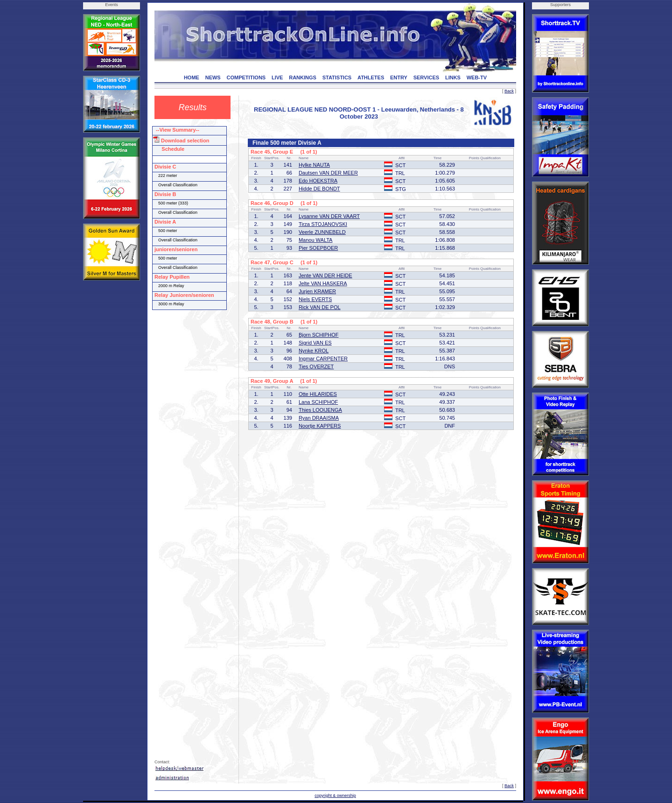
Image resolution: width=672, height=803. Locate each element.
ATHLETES (371, 77)
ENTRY (399, 77)
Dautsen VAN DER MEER (328, 173)
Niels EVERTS (315, 299)
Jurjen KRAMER (317, 291)
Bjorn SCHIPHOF (319, 335)
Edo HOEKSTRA (318, 181)
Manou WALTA (316, 240)
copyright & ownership (335, 796)
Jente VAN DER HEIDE (325, 275)
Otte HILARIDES (318, 394)
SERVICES (426, 77)
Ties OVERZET (316, 366)
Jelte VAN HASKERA (323, 283)
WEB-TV (477, 77)
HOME (192, 77)
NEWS (213, 77)
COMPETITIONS (246, 77)
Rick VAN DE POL (320, 307)
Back (509, 91)
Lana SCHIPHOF (318, 402)
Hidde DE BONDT (319, 189)
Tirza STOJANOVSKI (323, 224)
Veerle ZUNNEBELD (322, 232)
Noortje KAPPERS (320, 426)
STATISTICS (337, 77)
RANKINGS (303, 77)
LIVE (277, 77)
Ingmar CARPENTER (323, 359)
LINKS (453, 77)
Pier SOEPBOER (318, 248)
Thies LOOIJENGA (320, 410)
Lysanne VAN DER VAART (329, 216)
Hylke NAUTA (314, 165)
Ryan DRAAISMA (319, 418)
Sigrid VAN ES (315, 343)
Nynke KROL (314, 351)
